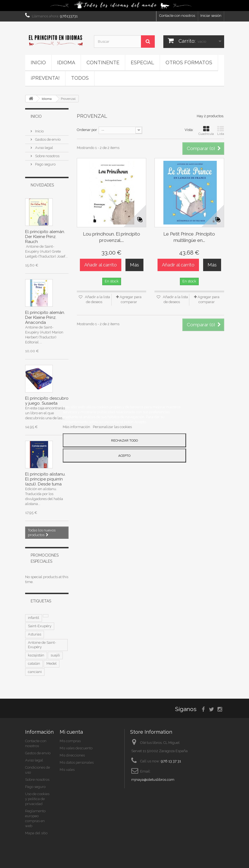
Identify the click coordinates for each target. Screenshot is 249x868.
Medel (52, 663)
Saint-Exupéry (40, 626)
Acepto (124, 455)
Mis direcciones (72, 755)
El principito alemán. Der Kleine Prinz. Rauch (45, 237)
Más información (77, 427)
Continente (103, 62)
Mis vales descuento (76, 748)
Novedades (42, 185)
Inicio (38, 62)
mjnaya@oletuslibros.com (153, 780)
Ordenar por (87, 130)
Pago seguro (45, 164)
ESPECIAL (142, 62)
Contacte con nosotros (177, 16)
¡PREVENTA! (45, 78)
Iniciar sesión (211, 16)
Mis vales (67, 770)
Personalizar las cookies (112, 427)
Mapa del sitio (36, 833)
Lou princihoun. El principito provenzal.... (112, 237)
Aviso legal (44, 148)
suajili (55, 655)
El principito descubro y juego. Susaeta (47, 401)
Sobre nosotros (47, 156)
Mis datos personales (77, 762)
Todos (80, 78)
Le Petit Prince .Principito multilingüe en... (189, 237)
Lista (221, 131)
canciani (35, 672)
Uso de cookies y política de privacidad (37, 799)
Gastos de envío (47, 139)
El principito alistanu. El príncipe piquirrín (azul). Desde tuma (45, 479)
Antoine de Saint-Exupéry (42, 645)
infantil (34, 618)
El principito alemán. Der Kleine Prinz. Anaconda (45, 317)
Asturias (35, 634)
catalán (34, 663)
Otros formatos (189, 62)
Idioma (66, 62)
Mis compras (70, 741)
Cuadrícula (206, 131)
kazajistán (36, 655)
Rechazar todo (125, 440)
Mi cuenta (71, 732)
